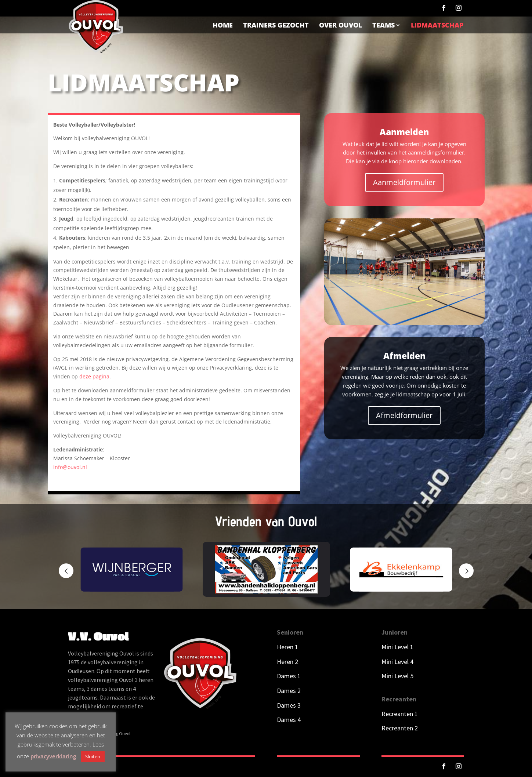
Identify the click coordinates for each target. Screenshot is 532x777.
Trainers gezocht (276, 25)
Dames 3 (289, 705)
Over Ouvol (341, 25)
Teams (383, 25)
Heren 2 (287, 662)
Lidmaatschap (437, 25)
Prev (66, 571)
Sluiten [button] (93, 756)
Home (223, 25)
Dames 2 (289, 691)
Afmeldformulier (404, 415)
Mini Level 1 (398, 647)
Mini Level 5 (397, 676)
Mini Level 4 (397, 662)
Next (466, 571)
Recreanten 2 (400, 728)
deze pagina (94, 376)
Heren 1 (287, 647)
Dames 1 (289, 676)
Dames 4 (289, 720)
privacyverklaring (53, 756)
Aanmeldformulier (404, 182)
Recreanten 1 (400, 714)
